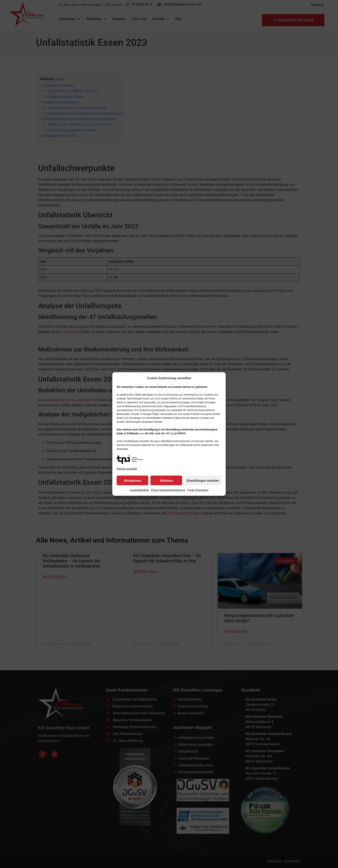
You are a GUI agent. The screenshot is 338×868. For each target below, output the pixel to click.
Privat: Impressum (198, 490)
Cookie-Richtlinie (139, 490)
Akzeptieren (133, 480)
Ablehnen (166, 480)
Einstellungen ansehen (203, 480)
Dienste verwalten (127, 469)
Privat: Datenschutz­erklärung (168, 490)
